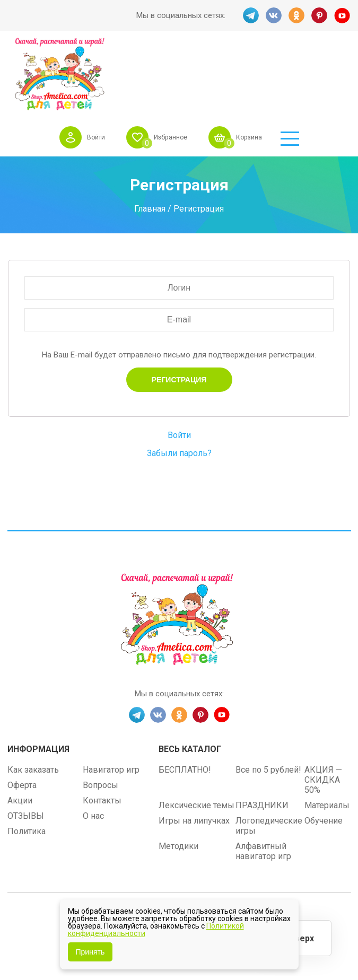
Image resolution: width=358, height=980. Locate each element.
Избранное (213, 58)
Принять (90, 952)
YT (343, 15)
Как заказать (33, 697)
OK (296, 15)
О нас (93, 743)
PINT (320, 15)
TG (250, 15)
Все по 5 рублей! (268, 697)
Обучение (324, 748)
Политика (27, 759)
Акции (20, 728)
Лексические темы (197, 733)
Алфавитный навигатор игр (263, 778)
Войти (133, 58)
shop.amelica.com (245, 846)
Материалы (327, 733)
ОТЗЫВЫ (26, 743)
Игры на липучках (194, 748)
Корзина (298, 58)
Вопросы (101, 712)
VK (273, 15)
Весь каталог (190, 676)
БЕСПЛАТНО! (185, 697)
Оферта (22, 712)
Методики (178, 773)
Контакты (102, 728)
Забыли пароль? (179, 381)
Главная (150, 136)
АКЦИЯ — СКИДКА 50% (323, 707)
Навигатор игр (111, 697)
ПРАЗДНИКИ (262, 733)
